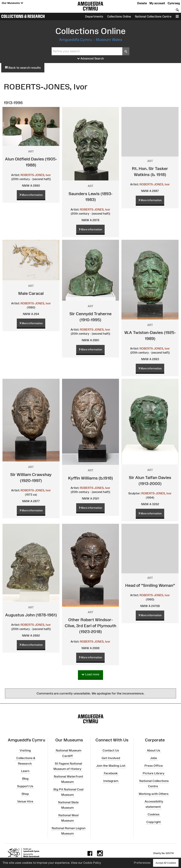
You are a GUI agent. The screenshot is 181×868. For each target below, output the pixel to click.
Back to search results (23, 68)
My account (157, 3)
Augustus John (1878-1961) (31, 615)
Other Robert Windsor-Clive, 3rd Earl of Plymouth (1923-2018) (90, 626)
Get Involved (111, 758)
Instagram (111, 781)
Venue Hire (25, 801)
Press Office (154, 766)
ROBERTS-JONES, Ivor (36, 175)
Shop (25, 794)
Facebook (111, 773)
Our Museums (12, 3)
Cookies (154, 814)
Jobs (154, 758)
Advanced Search (91, 59)
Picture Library (154, 773)
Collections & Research (23, 16)
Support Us (25, 786)
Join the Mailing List (111, 766)
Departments (94, 16)
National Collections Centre (153, 16)
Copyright (154, 822)
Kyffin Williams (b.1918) (90, 478)
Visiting (25, 750)
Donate (142, 3)
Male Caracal (31, 293)
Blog (25, 779)
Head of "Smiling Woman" (150, 585)
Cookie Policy (92, 863)
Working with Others (154, 794)
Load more (90, 675)
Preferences (142, 863)
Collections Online (119, 16)
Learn (25, 771)
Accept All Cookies (166, 863)
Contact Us (111, 750)
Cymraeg (174, 3)
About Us (154, 750)
